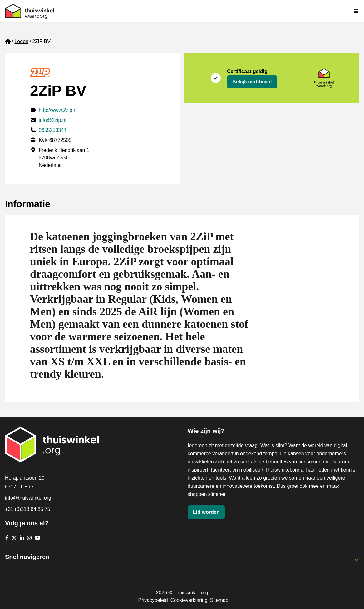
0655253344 (53, 130)
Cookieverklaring (189, 600)
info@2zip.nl (52, 120)
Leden (21, 41)
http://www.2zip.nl (58, 110)
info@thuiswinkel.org (28, 498)
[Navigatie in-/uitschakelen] (357, 11)
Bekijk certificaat (252, 82)
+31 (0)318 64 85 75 (28, 509)
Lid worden (206, 512)
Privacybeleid (153, 600)
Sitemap (219, 600)
